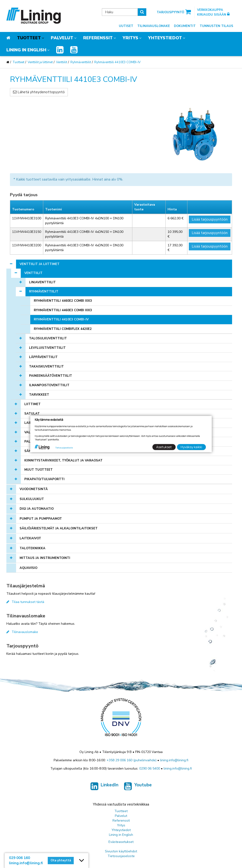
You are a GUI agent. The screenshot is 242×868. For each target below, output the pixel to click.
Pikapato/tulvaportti (44, 479)
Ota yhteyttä (61, 860)
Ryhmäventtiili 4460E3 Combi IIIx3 (63, 310)
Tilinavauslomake (154, 26)
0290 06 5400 (150, 768)
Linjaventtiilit (42, 282)
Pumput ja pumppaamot (41, 519)
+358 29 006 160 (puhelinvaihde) (132, 760)
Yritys (130, 38)
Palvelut (62, 38)
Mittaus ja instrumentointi (45, 558)
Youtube (138, 787)
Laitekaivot (30, 538)
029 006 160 (19, 858)
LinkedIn (104, 787)
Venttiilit (62, 62)
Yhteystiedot (165, 38)
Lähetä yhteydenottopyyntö (39, 92)
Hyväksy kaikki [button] (191, 447)
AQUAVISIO (28, 568)
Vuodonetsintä (34, 489)
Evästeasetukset (121, 842)
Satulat (32, 414)
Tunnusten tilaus (216, 26)
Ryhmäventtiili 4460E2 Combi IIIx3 (63, 301)
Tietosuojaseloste (121, 856)
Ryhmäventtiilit (81, 62)
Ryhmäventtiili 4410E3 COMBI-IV (117, 62)
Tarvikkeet (39, 395)
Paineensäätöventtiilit (51, 376)
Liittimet (32, 404)
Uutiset (126, 26)
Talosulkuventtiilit (48, 338)
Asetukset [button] (164, 447)
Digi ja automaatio (37, 509)
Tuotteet (29, 38)
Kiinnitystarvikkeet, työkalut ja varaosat (63, 461)
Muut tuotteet (39, 470)
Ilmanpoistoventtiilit (49, 385)
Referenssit (98, 38)
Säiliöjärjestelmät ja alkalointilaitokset (59, 528)
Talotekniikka (32, 548)
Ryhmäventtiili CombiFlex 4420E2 (63, 329)
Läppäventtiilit (43, 357)
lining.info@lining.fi (174, 760)
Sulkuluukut (32, 499)
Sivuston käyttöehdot (121, 851)
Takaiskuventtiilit (46, 367)
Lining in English (26, 50)
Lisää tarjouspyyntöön (210, 219)
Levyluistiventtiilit (47, 348)
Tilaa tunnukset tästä (25, 602)
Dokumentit (185, 26)
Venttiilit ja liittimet (40, 62)
